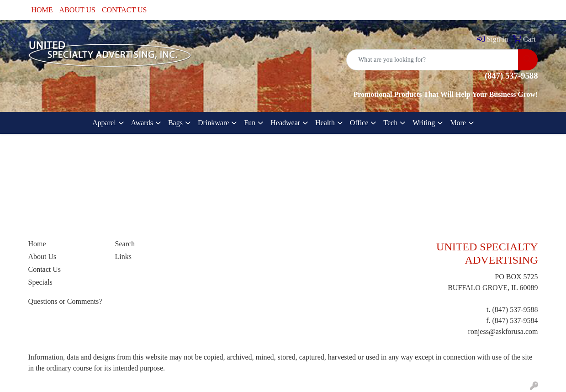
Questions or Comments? (65, 301)
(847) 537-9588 (515, 310)
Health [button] (325, 123)
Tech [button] (390, 123)
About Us (42, 257)
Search (125, 244)
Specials (40, 282)
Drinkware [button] (213, 123)
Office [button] (359, 123)
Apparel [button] (104, 123)
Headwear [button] (285, 123)
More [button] (458, 123)
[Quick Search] (432, 60)
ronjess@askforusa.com (503, 331)
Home (37, 244)
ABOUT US (77, 10)
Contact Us (45, 269)
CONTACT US (124, 10)
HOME (42, 10)
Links (123, 257)
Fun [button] (250, 123)
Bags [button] (175, 123)
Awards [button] (142, 123)
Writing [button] (424, 123)
